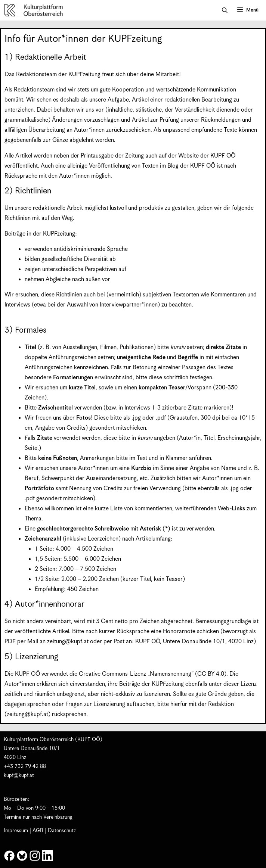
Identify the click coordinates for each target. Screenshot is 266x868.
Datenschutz (62, 831)
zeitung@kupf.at (68, 642)
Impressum (16, 831)
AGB (38, 831)
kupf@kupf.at (19, 775)
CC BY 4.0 (211, 674)
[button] (225, 10)
